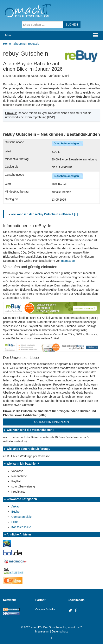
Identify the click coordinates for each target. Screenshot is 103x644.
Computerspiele (21, 517)
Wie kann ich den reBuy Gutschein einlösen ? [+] (44, 214)
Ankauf (16, 506)
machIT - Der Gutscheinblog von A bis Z (57, 627)
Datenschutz (60, 631)
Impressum (42, 631)
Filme (15, 522)
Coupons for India (45, 609)
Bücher (16, 512)
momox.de (68, 261)
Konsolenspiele (21, 527)
